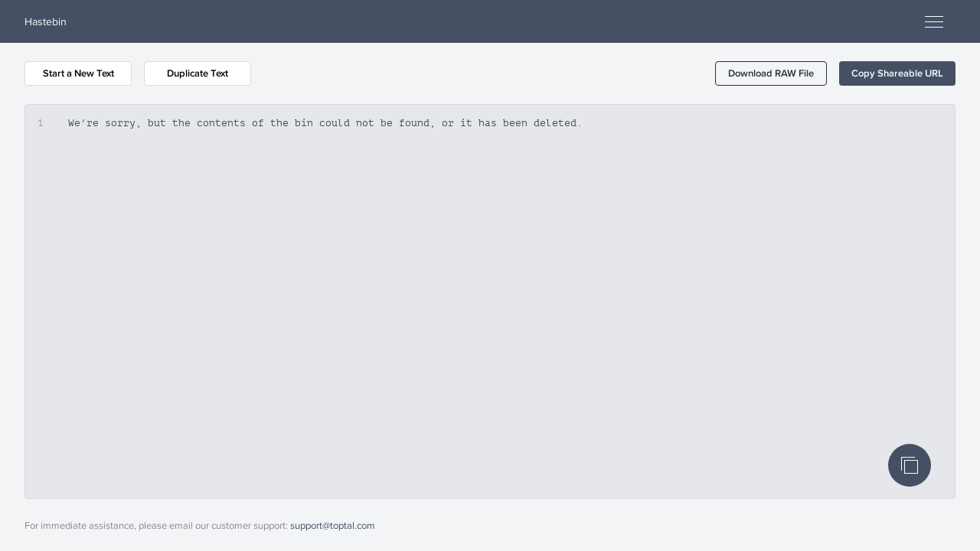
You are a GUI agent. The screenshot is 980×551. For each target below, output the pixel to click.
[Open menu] (934, 21)
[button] (771, 73)
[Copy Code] (910, 465)
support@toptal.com (333, 525)
